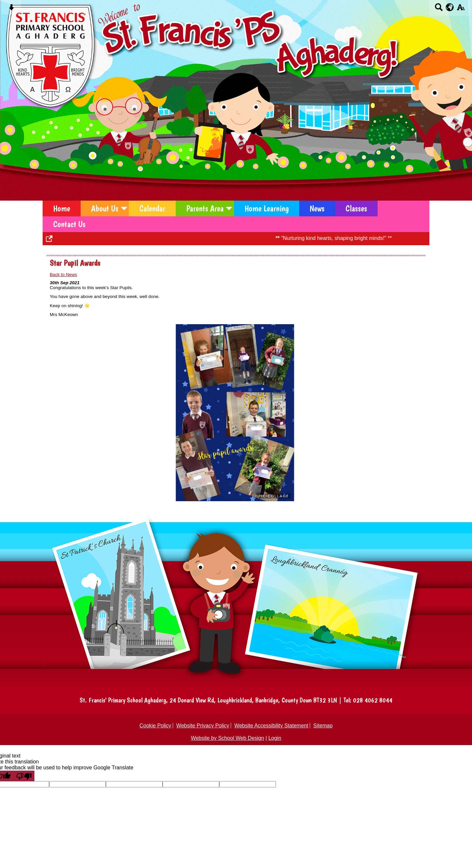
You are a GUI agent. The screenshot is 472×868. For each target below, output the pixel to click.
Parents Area (205, 208)
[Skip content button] (11, 9)
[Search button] (439, 9)
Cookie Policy (155, 726)
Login (275, 738)
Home (62, 208)
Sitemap (323, 726)
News (317, 208)
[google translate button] (450, 7)
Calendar (152, 208)
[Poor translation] (24, 776)
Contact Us (69, 224)
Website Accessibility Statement (271, 726)
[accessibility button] (461, 9)
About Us (105, 208)
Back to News (63, 275)
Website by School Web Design (227, 738)
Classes (356, 208)
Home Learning (267, 208)
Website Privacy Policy (203, 726)
